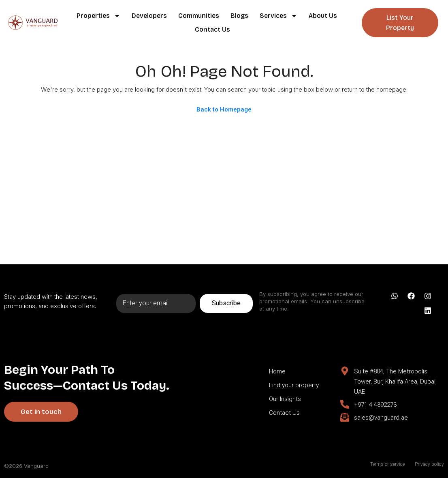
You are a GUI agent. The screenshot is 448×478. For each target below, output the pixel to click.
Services (278, 16)
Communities (199, 16)
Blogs (239, 16)
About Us (323, 16)
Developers (149, 16)
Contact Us (212, 29)
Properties (98, 16)
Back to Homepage (224, 109)
